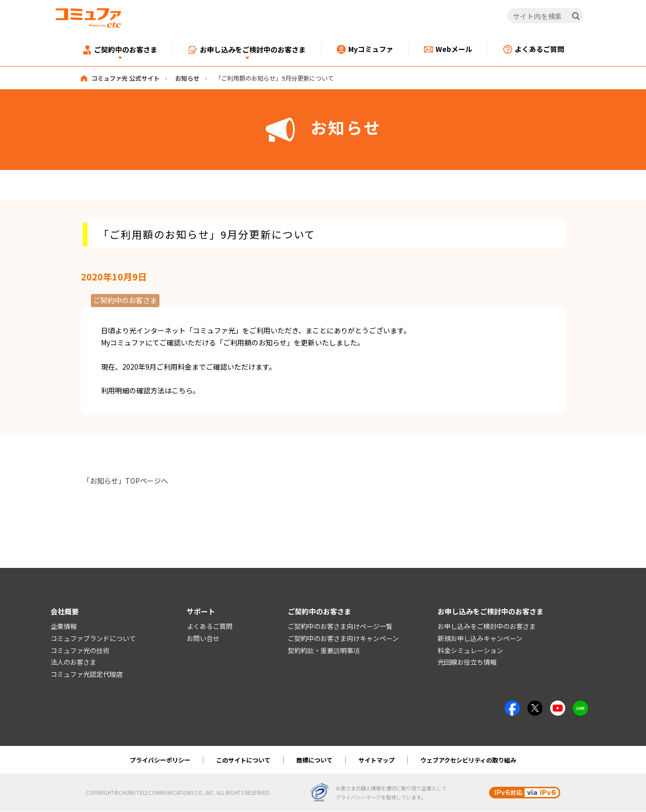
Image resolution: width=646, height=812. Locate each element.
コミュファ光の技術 (80, 650)
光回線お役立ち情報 (467, 662)
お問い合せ (203, 638)
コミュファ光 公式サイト (125, 78)
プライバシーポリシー (160, 760)
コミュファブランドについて (93, 638)
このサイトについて (243, 760)
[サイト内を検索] (545, 16)
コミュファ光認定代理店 (87, 675)
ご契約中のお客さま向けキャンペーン (343, 638)
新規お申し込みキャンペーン (480, 638)
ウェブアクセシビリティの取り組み (468, 760)
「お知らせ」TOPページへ (125, 481)
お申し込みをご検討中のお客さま (487, 627)
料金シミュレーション (470, 650)
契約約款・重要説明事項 (324, 650)
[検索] (576, 16)
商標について (314, 760)
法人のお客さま (73, 662)
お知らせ (187, 78)
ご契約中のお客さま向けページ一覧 (340, 627)
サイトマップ (376, 760)
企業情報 (64, 627)
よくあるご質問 (210, 627)
